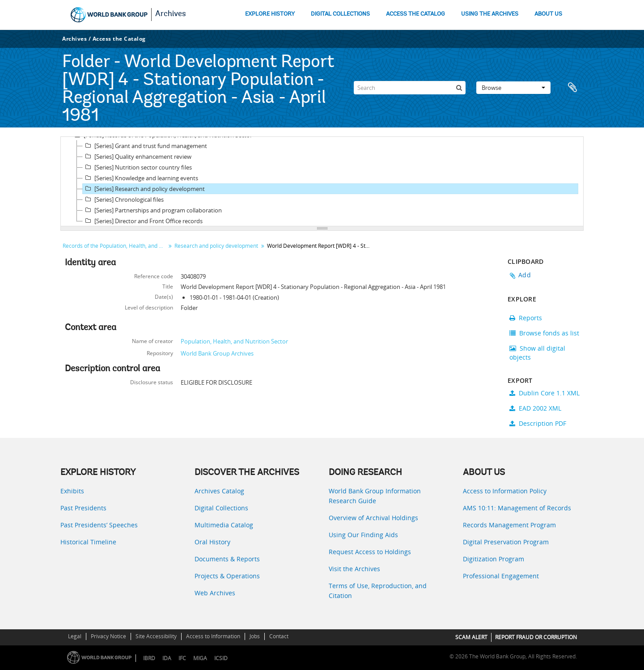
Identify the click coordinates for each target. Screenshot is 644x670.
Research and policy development (216, 246)
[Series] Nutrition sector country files (137, 167)
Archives (171, 14)
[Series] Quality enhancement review (137, 157)
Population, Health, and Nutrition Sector (234, 341)
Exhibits (72, 491)
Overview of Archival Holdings (373, 518)
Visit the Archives (354, 569)
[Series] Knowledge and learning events (140, 178)
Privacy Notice (108, 636)
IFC (182, 658)
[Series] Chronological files (123, 199)
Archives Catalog (219, 491)
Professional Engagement (501, 576)
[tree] (322, 182)
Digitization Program (494, 559)
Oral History (212, 542)
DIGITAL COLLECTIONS (340, 14)
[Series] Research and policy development (144, 189)
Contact (279, 636)
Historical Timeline (88, 542)
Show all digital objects (537, 353)
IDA (167, 658)
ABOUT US (548, 14)
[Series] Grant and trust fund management (145, 146)
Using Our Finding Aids (363, 535)
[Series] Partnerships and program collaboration (152, 210)
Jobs (255, 636)
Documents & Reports (227, 559)
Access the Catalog (119, 39)
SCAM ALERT (471, 637)
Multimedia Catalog (224, 525)
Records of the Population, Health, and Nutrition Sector (115, 246)
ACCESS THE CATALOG (415, 14)
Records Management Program (509, 525)
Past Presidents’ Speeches (99, 525)
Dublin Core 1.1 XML (544, 393)
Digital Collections (221, 508)
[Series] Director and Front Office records (143, 221)
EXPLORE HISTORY (270, 14)
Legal (75, 636)
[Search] (410, 88)
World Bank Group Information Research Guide (375, 496)
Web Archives (215, 593)
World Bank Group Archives (217, 353)
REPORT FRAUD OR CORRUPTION (536, 637)
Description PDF (538, 423)
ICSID (221, 658)
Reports (526, 318)
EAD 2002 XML (535, 408)
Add (525, 275)
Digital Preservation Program (506, 542)
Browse (513, 88)
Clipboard (572, 88)
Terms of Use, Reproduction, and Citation (378, 591)
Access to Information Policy (505, 491)
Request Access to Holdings (370, 552)
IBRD (149, 658)
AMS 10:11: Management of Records (517, 508)
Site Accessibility (156, 636)
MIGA (200, 658)
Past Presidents (83, 508)
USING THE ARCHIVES (490, 14)
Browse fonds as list (544, 333)
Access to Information (213, 636)
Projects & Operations (227, 576)
